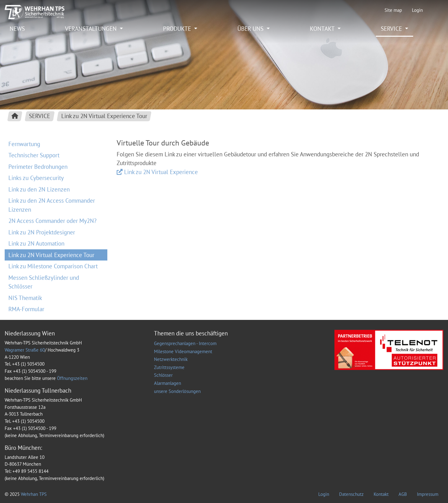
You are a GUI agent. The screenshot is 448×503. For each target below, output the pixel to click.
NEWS (17, 29)
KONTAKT (323, 29)
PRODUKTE (178, 29)
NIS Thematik (25, 298)
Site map (393, 10)
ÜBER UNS (251, 29)
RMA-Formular (26, 309)
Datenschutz (351, 494)
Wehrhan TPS (34, 494)
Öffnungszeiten (72, 378)
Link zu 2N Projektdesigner (42, 232)
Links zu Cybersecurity (36, 178)
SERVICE (392, 29)
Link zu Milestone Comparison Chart (53, 266)
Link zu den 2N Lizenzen (39, 189)
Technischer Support (34, 155)
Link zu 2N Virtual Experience (161, 172)
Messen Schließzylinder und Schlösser (44, 282)
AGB (403, 494)
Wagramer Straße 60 (25, 350)
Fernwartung (24, 144)
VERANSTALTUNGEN (92, 29)
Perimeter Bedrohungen (38, 167)
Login (417, 10)
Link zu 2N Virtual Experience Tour (51, 255)
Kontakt (381, 494)
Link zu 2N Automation (36, 243)
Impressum (428, 494)
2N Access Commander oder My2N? (52, 221)
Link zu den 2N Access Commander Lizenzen (52, 205)
